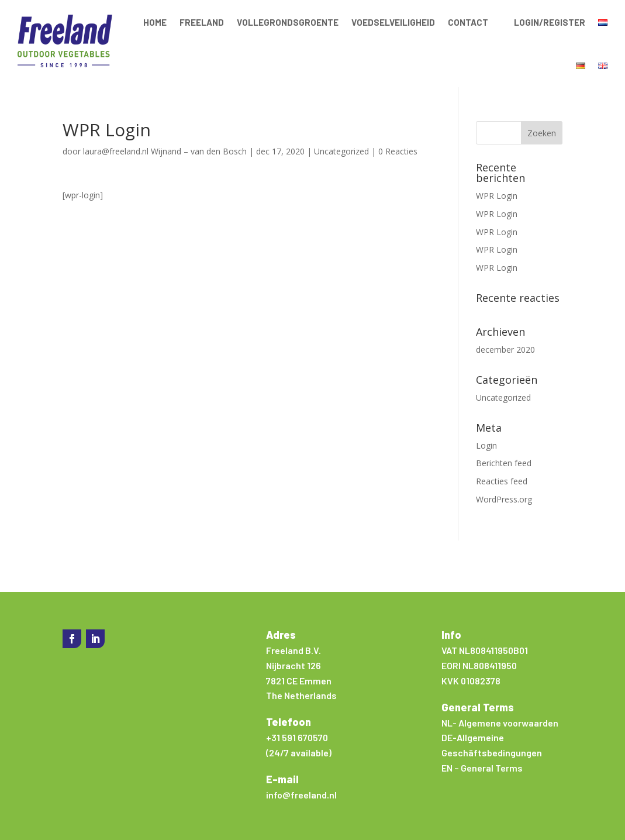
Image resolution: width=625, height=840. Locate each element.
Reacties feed (502, 481)
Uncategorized (341, 151)
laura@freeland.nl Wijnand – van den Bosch (165, 151)
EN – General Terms (482, 768)
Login (486, 445)
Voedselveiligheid (393, 22)
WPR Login (497, 196)
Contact (468, 22)
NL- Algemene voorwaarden (500, 723)
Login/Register (550, 22)
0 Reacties (398, 151)
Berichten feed (504, 463)
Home (155, 22)
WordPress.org (504, 499)
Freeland (202, 22)
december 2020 (505, 350)
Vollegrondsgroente (288, 22)
